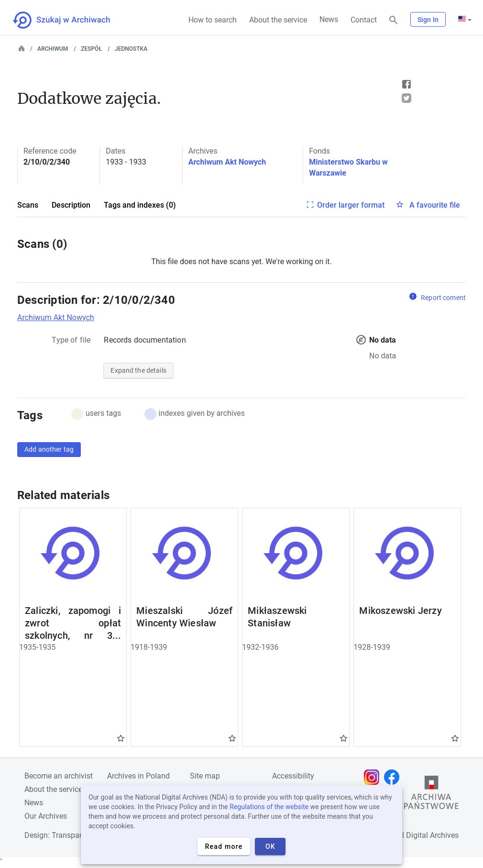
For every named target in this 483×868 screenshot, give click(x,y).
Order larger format (351, 205)
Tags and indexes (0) (140, 205)
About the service (278, 20)
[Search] (394, 20)
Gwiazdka (121, 738)
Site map (205, 776)
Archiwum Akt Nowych (227, 162)
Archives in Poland (138, 776)
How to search (213, 20)
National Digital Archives (417, 835)
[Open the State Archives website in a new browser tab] (431, 795)
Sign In (428, 20)
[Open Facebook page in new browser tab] (394, 777)
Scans (28, 205)
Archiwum (53, 49)
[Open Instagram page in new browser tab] (374, 777)
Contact (364, 20)
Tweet (406, 98)
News (329, 19)
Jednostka (131, 49)
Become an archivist (59, 776)
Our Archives (46, 816)
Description (71, 205)
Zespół (91, 49)
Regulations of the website (269, 807)
